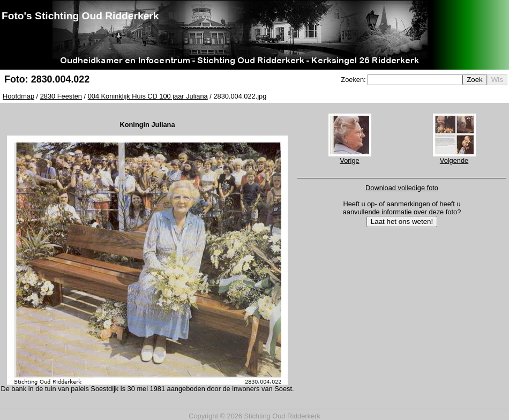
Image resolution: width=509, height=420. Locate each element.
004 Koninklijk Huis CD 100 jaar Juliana (148, 96)
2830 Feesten (61, 96)
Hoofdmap (18, 96)
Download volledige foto (402, 188)
